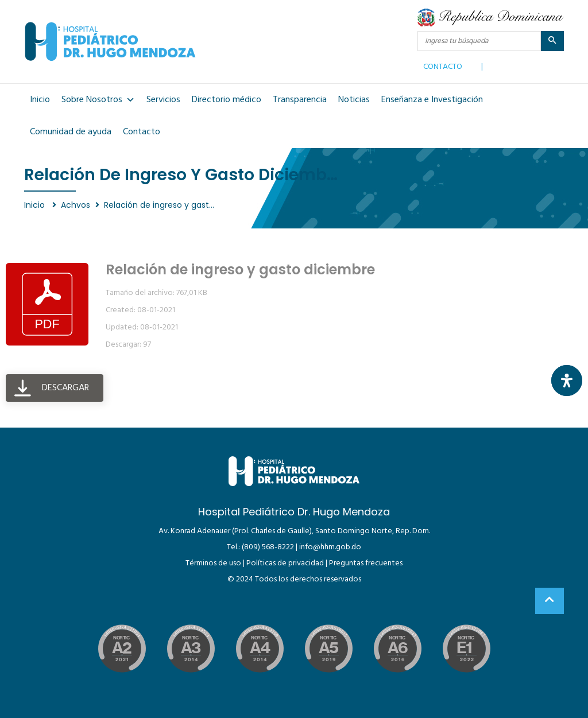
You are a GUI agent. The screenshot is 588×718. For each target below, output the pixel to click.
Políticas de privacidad (285, 563)
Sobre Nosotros (98, 100)
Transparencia (300, 100)
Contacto (142, 132)
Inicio (40, 100)
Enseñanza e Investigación (432, 100)
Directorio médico (227, 100)
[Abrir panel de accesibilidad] (567, 381)
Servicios (163, 100)
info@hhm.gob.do (330, 547)
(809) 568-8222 (268, 547)
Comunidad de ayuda (71, 132)
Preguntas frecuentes (366, 563)
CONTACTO (443, 64)
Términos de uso (213, 563)
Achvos (76, 205)
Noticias (354, 100)
